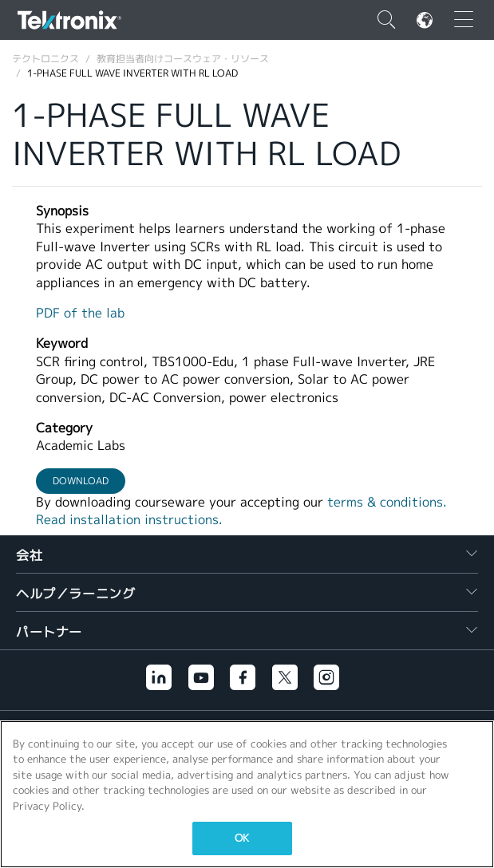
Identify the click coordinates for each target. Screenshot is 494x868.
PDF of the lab (80, 313)
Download (81, 481)
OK (242, 838)
